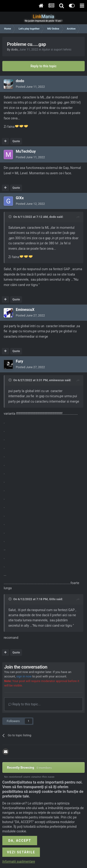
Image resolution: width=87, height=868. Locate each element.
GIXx (20, 198)
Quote (16, 141)
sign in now (24, 676)
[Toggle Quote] (10, 217)
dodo (14, 49)
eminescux (56, 380)
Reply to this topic (44, 66)
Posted (30, 87)
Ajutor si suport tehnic (57, 49)
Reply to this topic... (24, 704)
